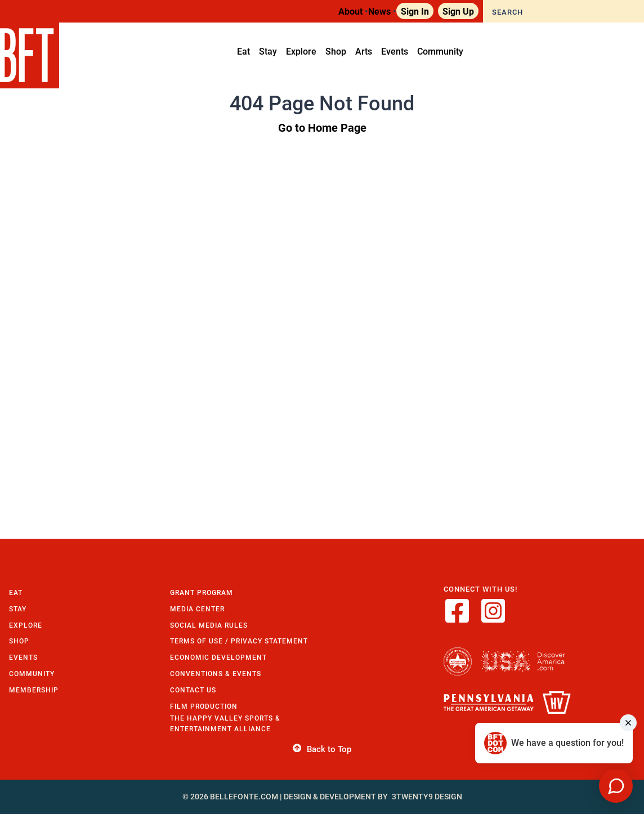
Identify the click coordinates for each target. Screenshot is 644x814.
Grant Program (202, 592)
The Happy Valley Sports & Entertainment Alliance (225, 723)
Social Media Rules (209, 625)
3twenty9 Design (427, 797)
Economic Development (218, 657)
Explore (26, 625)
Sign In (415, 11)
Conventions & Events (216, 674)
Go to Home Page (322, 127)
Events (23, 657)
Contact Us (193, 690)
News (379, 11)
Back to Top (322, 749)
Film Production (204, 706)
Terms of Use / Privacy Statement (239, 641)
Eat (16, 592)
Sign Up (458, 11)
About (350, 11)
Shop (19, 641)
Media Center (197, 609)
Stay (18, 609)
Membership (34, 690)
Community (32, 674)
